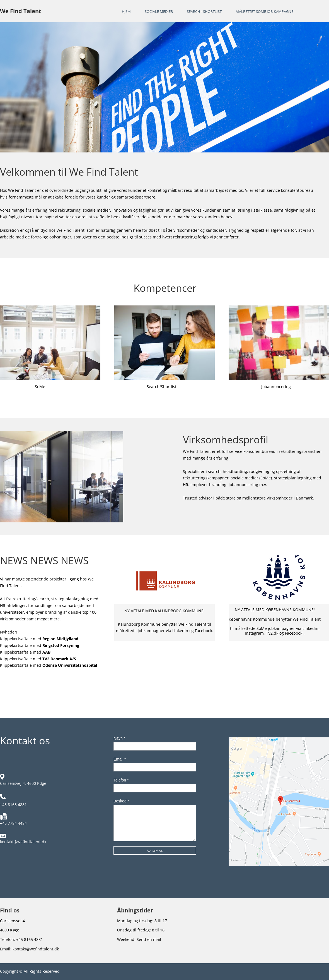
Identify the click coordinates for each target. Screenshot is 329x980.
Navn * (119, 738)
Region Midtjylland (60, 639)
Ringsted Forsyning (61, 645)
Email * (120, 759)
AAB (46, 652)
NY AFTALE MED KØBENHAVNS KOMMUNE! (275, 610)
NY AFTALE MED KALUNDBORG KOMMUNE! (164, 611)
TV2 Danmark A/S (59, 659)
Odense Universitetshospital (70, 665)
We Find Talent (21, 11)
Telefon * (121, 780)
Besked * (121, 801)
